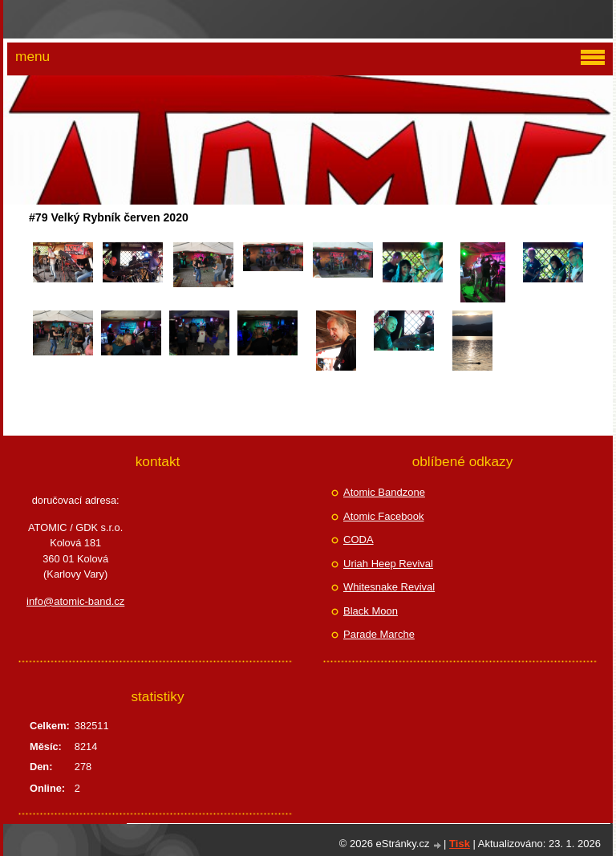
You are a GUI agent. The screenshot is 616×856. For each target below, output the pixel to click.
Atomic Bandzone (384, 492)
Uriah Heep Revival (388, 564)
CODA (359, 540)
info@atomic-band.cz (75, 601)
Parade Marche (379, 634)
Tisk (460, 844)
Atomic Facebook (383, 516)
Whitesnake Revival (389, 587)
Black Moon (371, 611)
